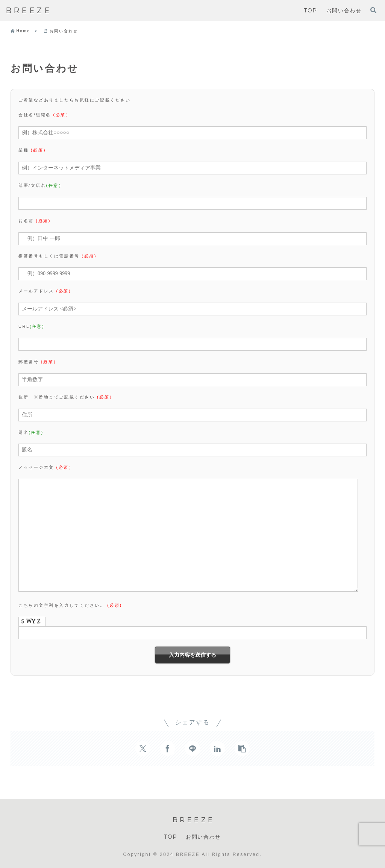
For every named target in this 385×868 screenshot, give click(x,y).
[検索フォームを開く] (373, 10)
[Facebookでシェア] (168, 748)
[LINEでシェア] (192, 748)
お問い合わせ (203, 837)
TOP (171, 837)
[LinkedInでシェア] (217, 748)
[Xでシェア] (143, 748)
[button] (242, 748)
